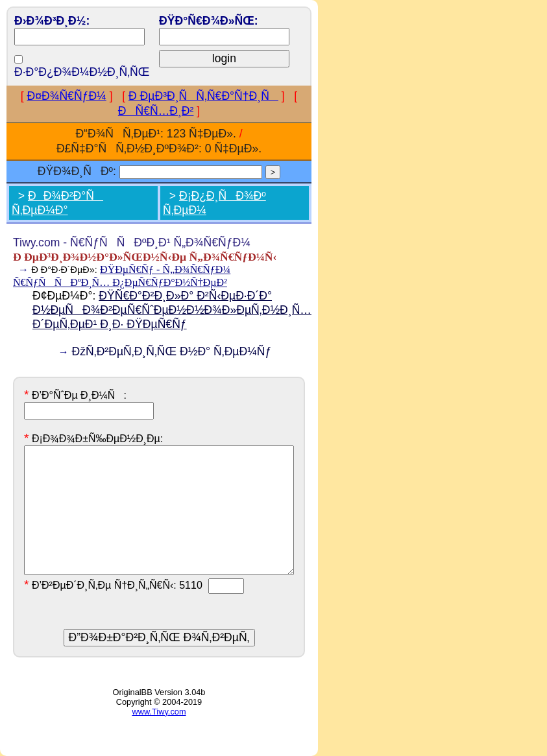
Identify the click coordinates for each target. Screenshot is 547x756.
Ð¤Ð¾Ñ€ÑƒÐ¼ (67, 96)
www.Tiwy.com (159, 712)
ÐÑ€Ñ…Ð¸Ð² (156, 111)
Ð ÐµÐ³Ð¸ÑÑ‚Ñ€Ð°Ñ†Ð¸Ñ (203, 96)
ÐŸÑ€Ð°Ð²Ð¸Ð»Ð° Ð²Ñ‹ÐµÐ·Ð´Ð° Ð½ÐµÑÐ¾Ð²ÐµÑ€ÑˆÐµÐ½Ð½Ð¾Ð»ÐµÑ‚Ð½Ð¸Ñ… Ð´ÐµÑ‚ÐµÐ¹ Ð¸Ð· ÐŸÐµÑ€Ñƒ (172, 310)
